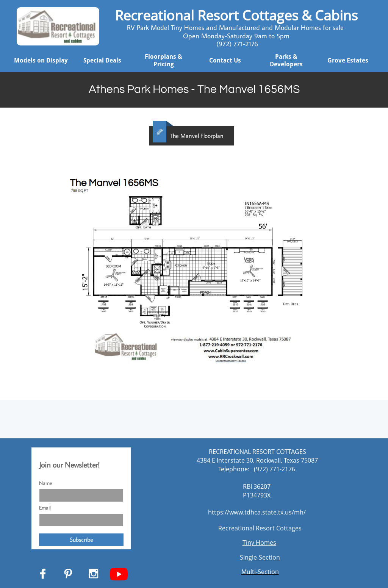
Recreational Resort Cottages (260, 528)
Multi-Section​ (260, 572)
